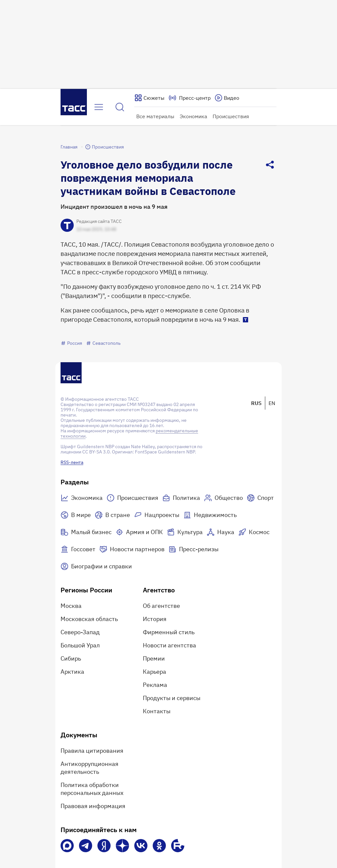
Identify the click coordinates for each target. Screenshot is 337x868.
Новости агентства (169, 645)
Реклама (155, 685)
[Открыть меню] (99, 107)
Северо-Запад (80, 632)
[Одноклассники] (159, 846)
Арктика (72, 672)
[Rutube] (178, 846)
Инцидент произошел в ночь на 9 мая (114, 207)
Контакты (157, 711)
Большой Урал (80, 645)
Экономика (194, 116)
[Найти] (120, 107)
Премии (154, 658)
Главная (69, 147)
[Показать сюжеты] (149, 98)
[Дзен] (122, 846)
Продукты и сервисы (172, 698)
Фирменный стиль (169, 632)
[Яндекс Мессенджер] (104, 846)
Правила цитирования (92, 751)
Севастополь (103, 343)
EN (272, 403)
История (155, 619)
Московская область (89, 619)
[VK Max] (67, 846)
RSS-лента (72, 462)
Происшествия (231, 116)
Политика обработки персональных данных (92, 789)
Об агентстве (161, 606)
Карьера (155, 672)
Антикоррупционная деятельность (90, 768)
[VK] (141, 846)
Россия (71, 343)
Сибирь (71, 658)
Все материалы (155, 116)
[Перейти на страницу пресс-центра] (190, 98)
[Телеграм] (86, 846)
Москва (71, 606)
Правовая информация (93, 806)
